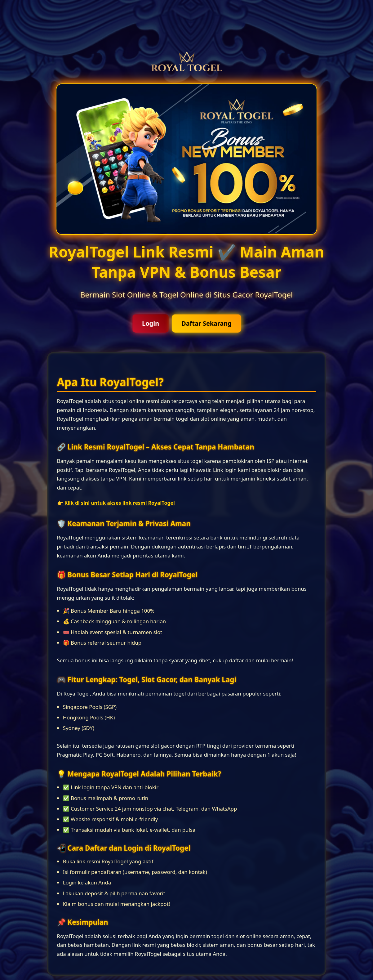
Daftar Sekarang (206, 323)
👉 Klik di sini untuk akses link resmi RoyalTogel (116, 503)
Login (150, 323)
